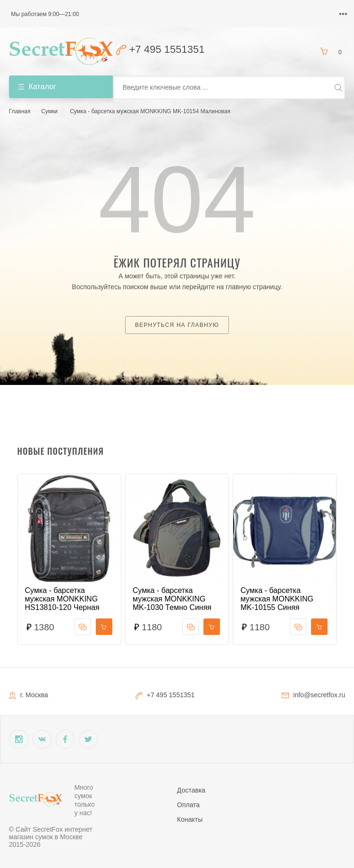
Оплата (188, 805)
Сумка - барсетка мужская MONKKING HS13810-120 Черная (62, 599)
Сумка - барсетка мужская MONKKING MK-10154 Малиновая (150, 111)
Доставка (191, 790)
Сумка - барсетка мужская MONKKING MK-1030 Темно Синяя (172, 599)
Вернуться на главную (177, 325)
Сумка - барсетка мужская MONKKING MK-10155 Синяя (277, 599)
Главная (20, 111)
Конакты (190, 819)
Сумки (49, 111)
